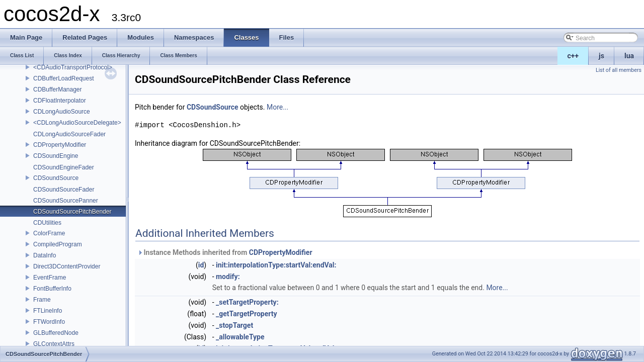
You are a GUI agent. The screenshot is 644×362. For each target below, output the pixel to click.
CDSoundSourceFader (64, 190)
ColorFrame (49, 233)
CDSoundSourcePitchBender (72, 212)
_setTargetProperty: (247, 302)
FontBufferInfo (52, 289)
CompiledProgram (58, 244)
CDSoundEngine (56, 156)
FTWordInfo (49, 322)
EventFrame (50, 278)
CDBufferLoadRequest (64, 78)
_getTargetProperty (247, 314)
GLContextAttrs (54, 344)
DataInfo (45, 255)
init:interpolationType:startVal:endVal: (276, 265)
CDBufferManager (58, 89)
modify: (228, 277)
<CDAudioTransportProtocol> (73, 67)
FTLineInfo (48, 311)
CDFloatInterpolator (60, 101)
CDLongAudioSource (62, 112)
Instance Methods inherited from (225, 252)
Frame (42, 300)
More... (277, 107)
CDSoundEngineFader (64, 167)
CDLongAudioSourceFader (69, 134)
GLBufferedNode (56, 333)
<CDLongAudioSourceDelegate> (77, 123)
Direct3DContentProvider (67, 266)
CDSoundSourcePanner (66, 201)
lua (629, 56)
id (201, 265)
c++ (573, 56)
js (601, 56)
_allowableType (240, 337)
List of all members (619, 70)
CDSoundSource (56, 178)
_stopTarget (234, 325)
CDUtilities (47, 223)
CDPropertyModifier (60, 145)
